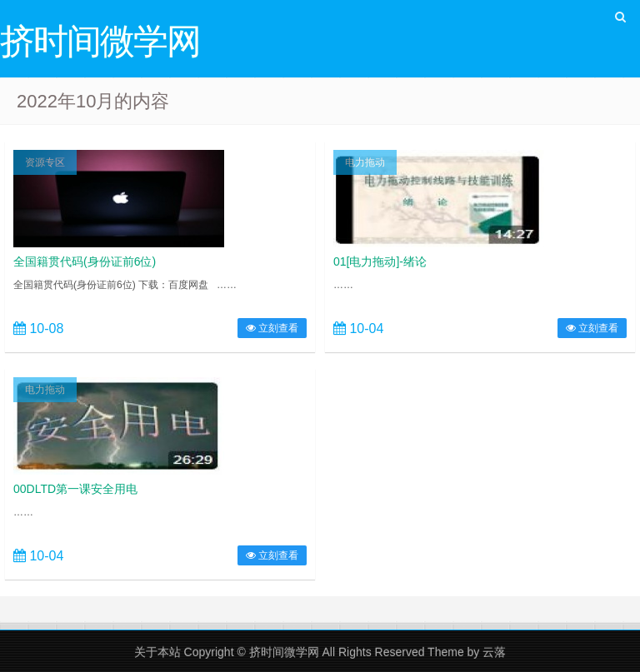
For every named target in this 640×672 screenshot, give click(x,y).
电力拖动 (365, 162)
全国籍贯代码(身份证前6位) (85, 261)
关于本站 (157, 652)
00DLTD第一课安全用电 (75, 489)
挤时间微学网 (284, 652)
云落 (494, 652)
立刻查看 (272, 328)
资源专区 (45, 162)
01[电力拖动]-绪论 (380, 261)
